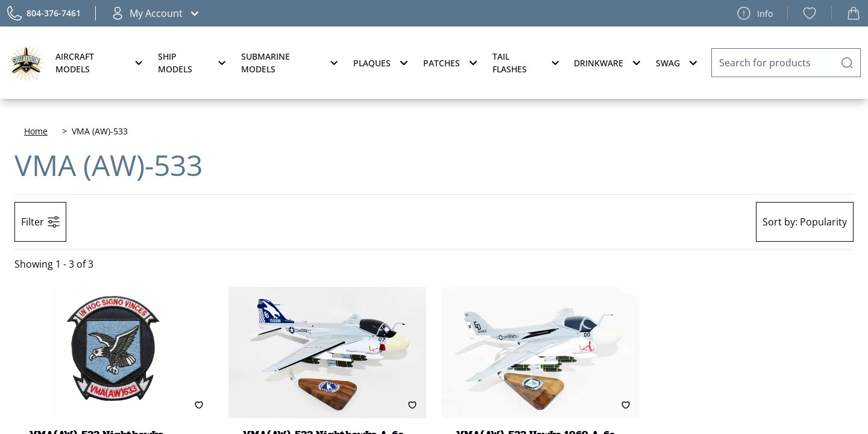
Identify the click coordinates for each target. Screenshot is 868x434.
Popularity (805, 222)
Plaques (382, 63)
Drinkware (609, 63)
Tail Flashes (527, 63)
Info (755, 13)
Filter (40, 222)
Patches (452, 63)
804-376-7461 (54, 13)
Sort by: (780, 222)
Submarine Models (291, 63)
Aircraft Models (101, 63)
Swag (678, 63)
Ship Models (193, 63)
